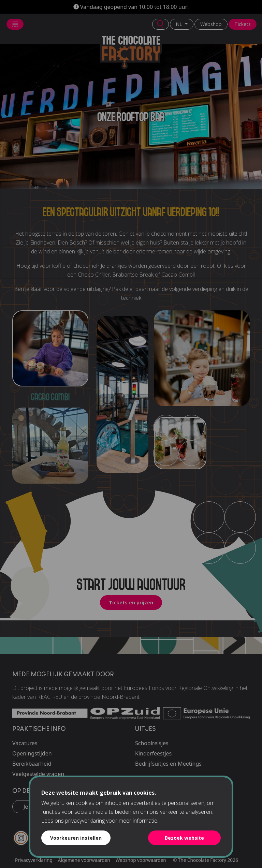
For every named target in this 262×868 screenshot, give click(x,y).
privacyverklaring (85, 821)
